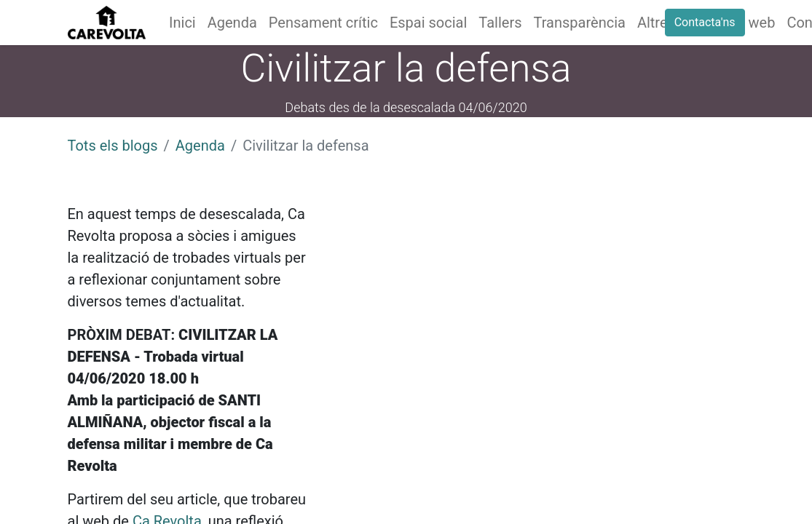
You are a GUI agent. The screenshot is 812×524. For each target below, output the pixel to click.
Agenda (200, 146)
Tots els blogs (113, 146)
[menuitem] (182, 23)
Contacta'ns (705, 22)
